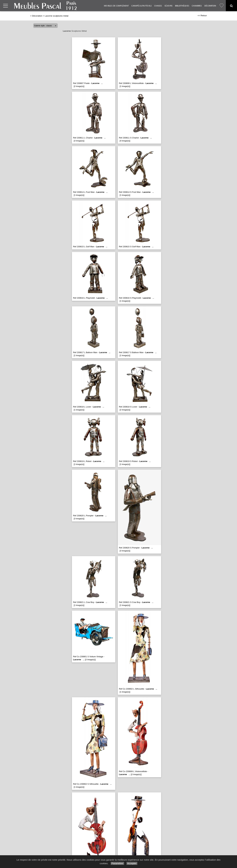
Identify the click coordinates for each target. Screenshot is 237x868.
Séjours (168, 6)
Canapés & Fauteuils (142, 6)
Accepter (132, 863)
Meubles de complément (116, 6)
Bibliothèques (182, 6)
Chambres (197, 6)
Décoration (210, 6)
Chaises (158, 6)
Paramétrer (117, 863)
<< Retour (202, 16)
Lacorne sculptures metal (56, 16)
